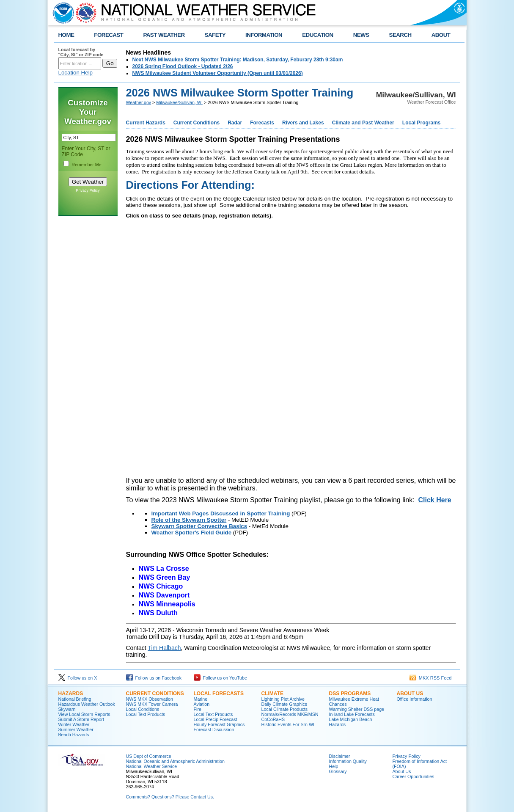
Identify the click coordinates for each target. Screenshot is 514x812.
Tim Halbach (164, 648)
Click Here (435, 500)
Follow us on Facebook (154, 678)
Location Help (76, 73)
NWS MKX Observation (150, 699)
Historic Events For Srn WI (288, 724)
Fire (198, 709)
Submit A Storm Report (81, 719)
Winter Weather (74, 724)
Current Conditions (197, 123)
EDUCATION (317, 35)
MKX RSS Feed (431, 678)
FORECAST (109, 35)
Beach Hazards (74, 735)
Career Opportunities (414, 776)
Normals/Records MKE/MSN (290, 714)
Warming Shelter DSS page (357, 709)
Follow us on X (78, 678)
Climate (272, 694)
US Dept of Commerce (149, 756)
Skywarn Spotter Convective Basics (199, 526)
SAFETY (215, 35)
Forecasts (262, 123)
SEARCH (400, 35)
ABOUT (441, 35)
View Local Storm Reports (84, 714)
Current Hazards (146, 123)
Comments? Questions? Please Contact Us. (170, 797)
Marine (201, 699)
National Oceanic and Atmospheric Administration (175, 761)
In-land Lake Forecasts (352, 714)
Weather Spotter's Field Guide (192, 533)
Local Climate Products (285, 709)
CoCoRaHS (273, 719)
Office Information (415, 699)
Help (334, 766)
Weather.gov (139, 102)
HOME (66, 35)
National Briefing (75, 699)
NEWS (361, 35)
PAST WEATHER (164, 35)
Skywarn (67, 709)
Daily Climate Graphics (284, 704)
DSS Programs (350, 694)
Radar (235, 123)
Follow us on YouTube (220, 678)
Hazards (71, 694)
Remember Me (86, 165)
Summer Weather (76, 729)
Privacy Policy (88, 190)
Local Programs (422, 123)
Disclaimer (340, 756)
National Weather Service (152, 766)
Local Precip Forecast (216, 719)
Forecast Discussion (214, 729)
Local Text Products (146, 714)
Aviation (202, 704)
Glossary (338, 771)
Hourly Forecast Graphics (219, 724)
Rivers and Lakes (303, 123)
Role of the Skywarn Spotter (189, 520)
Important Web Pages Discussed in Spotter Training (221, 513)
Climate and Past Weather (363, 123)
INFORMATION (264, 35)
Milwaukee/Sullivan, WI (179, 102)
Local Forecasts (219, 694)
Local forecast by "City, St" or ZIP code (81, 52)
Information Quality (348, 761)
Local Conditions (143, 709)
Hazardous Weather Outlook (87, 704)
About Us (410, 694)
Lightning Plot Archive (283, 699)
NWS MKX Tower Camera (152, 704)
